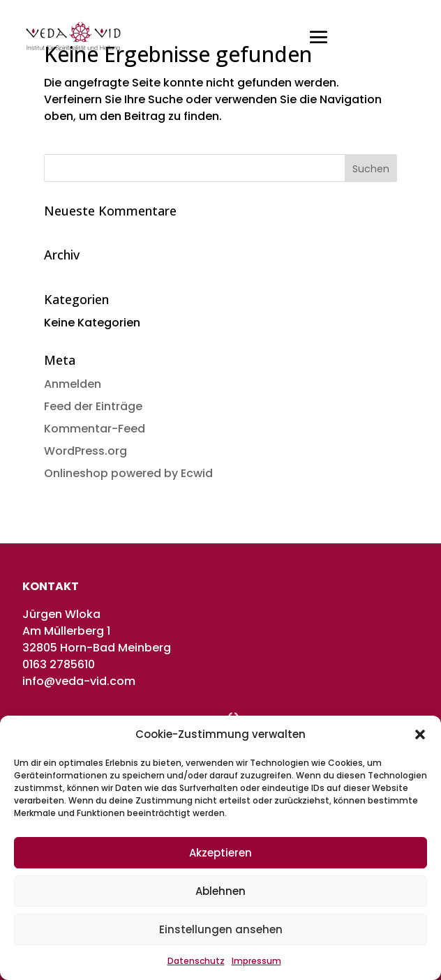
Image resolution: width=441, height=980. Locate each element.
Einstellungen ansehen (221, 929)
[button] (420, 734)
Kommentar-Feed (95, 429)
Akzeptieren (221, 853)
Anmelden (73, 384)
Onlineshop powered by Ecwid (128, 473)
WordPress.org (85, 451)
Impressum (256, 961)
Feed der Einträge (93, 406)
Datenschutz (196, 961)
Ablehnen (221, 891)
